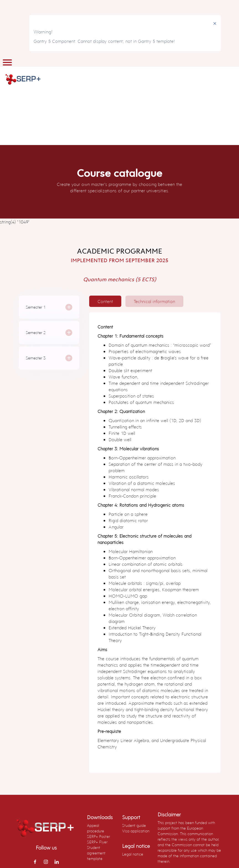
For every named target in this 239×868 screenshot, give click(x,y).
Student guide (134, 825)
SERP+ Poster (98, 836)
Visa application (136, 831)
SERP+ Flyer (97, 842)
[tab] (105, 301)
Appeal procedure (96, 828)
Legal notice (133, 854)
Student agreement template (96, 853)
